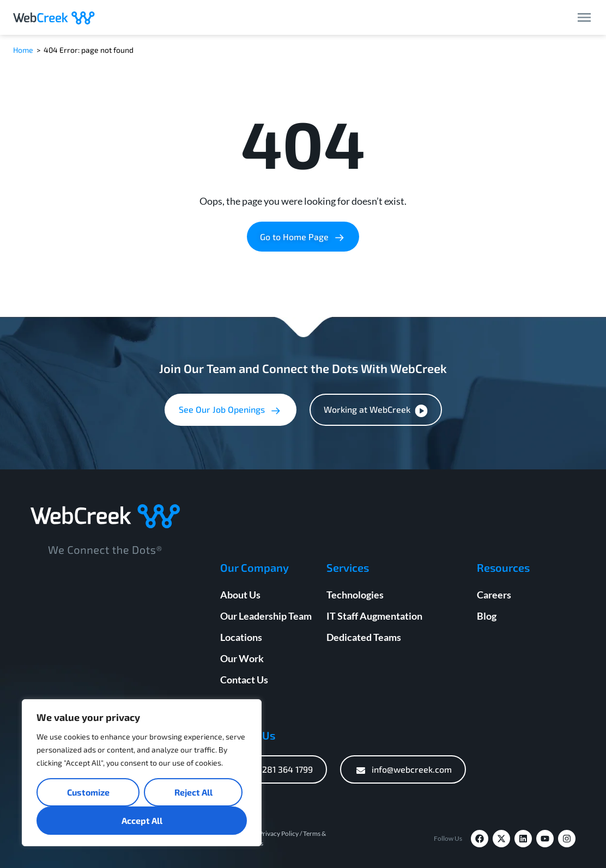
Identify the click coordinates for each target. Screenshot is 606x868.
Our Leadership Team (266, 616)
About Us (240, 595)
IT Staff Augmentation (374, 616)
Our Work (242, 658)
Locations (241, 637)
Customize (88, 792)
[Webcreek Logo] (54, 17)
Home (23, 50)
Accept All (142, 820)
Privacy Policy (279, 833)
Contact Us (244, 680)
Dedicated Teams (364, 637)
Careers (494, 595)
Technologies (355, 595)
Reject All (193, 792)
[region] (142, 773)
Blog (487, 616)
